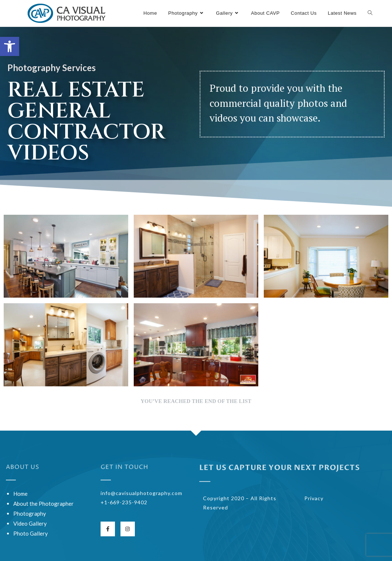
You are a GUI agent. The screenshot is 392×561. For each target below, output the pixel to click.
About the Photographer (43, 504)
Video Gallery (30, 523)
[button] (10, 46)
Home (20, 494)
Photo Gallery (31, 533)
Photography (30, 513)
